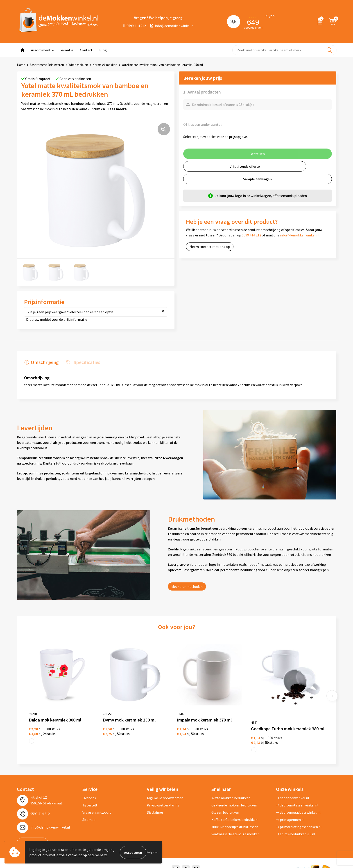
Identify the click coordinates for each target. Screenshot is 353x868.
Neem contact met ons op (210, 247)
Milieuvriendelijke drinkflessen (235, 820)
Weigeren (152, 852)
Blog (103, 50)
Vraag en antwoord (97, 806)
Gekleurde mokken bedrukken (234, 798)
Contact (86, 50)
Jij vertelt (90, 798)
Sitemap (89, 813)
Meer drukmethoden (187, 586)
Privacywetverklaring (163, 798)
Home (21, 65)
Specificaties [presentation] (86, 362)
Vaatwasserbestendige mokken (235, 827)
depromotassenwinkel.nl (297, 798)
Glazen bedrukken (225, 806)
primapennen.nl (290, 813)
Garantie (66, 50)
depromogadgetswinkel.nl (298, 806)
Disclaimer (155, 806)
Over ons (89, 791)
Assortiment (41, 50)
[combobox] (284, 50)
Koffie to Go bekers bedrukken (234, 813)
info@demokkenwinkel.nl (172, 26)
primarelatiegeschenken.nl (299, 820)
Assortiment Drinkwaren (47, 65)
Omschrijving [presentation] (44, 362)
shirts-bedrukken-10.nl (296, 827)
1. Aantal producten (202, 92)
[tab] (41, 363)
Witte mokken (78, 65)
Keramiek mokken (105, 65)
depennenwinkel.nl (293, 791)
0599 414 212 (135, 26)
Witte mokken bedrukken (231, 791)
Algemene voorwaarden (165, 791)
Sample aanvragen (257, 179)
